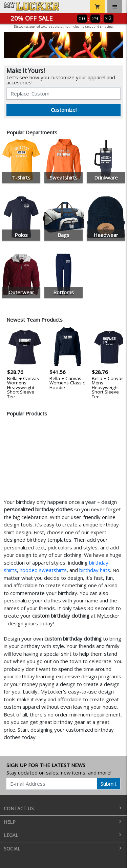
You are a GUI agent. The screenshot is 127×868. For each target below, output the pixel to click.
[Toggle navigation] (115, 6)
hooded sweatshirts (43, 570)
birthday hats (95, 570)
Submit (109, 784)
